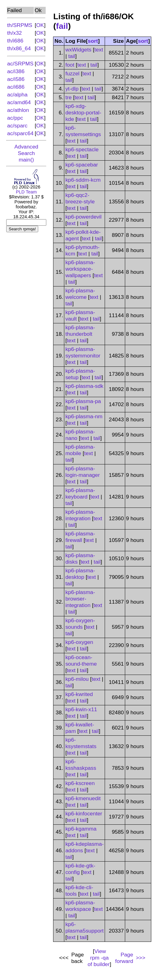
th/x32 (14, 33)
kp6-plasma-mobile (80, 450)
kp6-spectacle (82, 149)
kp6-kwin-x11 (81, 709)
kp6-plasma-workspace (80, 906)
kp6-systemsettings (83, 131)
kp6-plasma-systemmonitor (83, 352)
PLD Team (26, 192)
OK (40, 25)
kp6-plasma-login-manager (82, 472)
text (99, 50)
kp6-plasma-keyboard (80, 493)
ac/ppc (15, 118)
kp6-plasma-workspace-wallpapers (80, 269)
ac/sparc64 (20, 133)
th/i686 (15, 41)
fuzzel (72, 73)
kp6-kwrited (79, 694)
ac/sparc (17, 126)
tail (72, 56)
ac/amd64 (19, 102)
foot (70, 65)
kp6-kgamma (81, 829)
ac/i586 (16, 79)
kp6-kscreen (80, 783)
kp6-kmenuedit (83, 798)
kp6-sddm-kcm (83, 180)
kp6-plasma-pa (83, 401)
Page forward (124, 958)
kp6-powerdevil (83, 217)
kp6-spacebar (82, 165)
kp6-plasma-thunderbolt (80, 331)
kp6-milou (77, 679)
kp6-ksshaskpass (81, 765)
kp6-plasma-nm (84, 416)
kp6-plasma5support (84, 927)
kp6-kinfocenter (84, 814)
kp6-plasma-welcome (80, 294)
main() (26, 160)
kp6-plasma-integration (80, 515)
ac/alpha (17, 95)
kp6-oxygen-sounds (80, 624)
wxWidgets (78, 50)
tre (68, 97)
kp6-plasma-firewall (80, 537)
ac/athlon (18, 110)
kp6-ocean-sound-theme (81, 661)
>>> (140, 958)
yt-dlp (72, 89)
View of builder (99, 958)
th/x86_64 (19, 48)
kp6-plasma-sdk (84, 386)
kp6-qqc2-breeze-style (80, 198)
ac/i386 (16, 71)
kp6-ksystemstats (81, 743)
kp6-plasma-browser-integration (80, 599)
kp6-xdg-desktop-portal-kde (83, 113)
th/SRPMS (20, 25)
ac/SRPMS (20, 64)
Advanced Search (26, 150)
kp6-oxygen (79, 642)
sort (93, 41)
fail (62, 26)
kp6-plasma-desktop (80, 574)
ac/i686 (16, 87)
